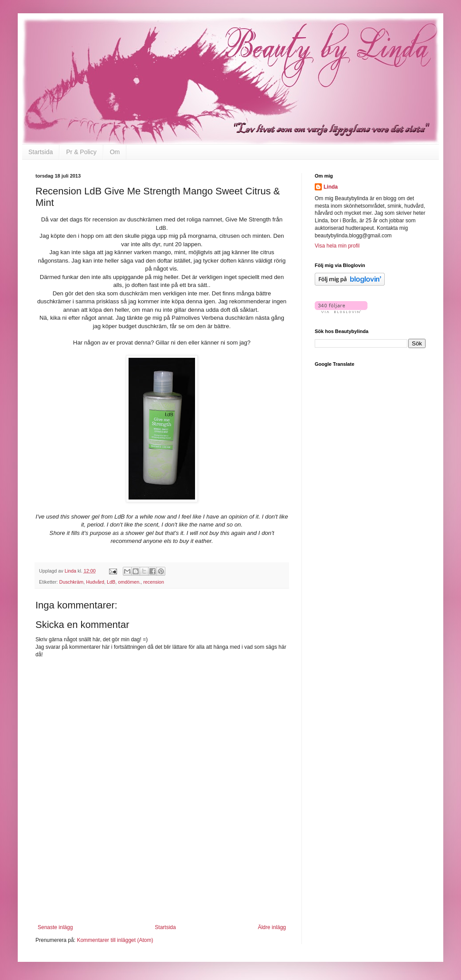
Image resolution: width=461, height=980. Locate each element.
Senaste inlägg (55, 927)
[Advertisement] (162, 885)
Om (115, 152)
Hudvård (95, 582)
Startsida (41, 152)
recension (154, 582)
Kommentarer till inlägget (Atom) (115, 940)
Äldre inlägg (272, 927)
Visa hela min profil (337, 246)
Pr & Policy (81, 152)
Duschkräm (72, 582)
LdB (111, 582)
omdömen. (129, 582)
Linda (331, 187)
